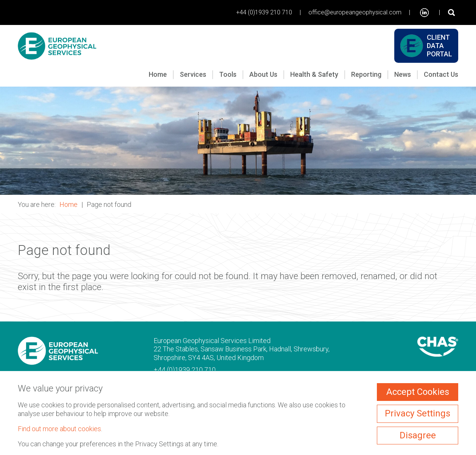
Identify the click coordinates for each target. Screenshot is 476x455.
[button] (238, 141)
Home (158, 74)
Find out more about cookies (59, 429)
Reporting (366, 74)
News (403, 74)
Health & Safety (314, 74)
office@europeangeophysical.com (355, 12)
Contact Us (441, 74)
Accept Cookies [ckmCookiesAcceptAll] (418, 392)
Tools (228, 74)
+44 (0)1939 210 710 (264, 12)
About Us (263, 74)
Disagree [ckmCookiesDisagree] (418, 435)
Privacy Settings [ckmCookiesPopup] (418, 413)
